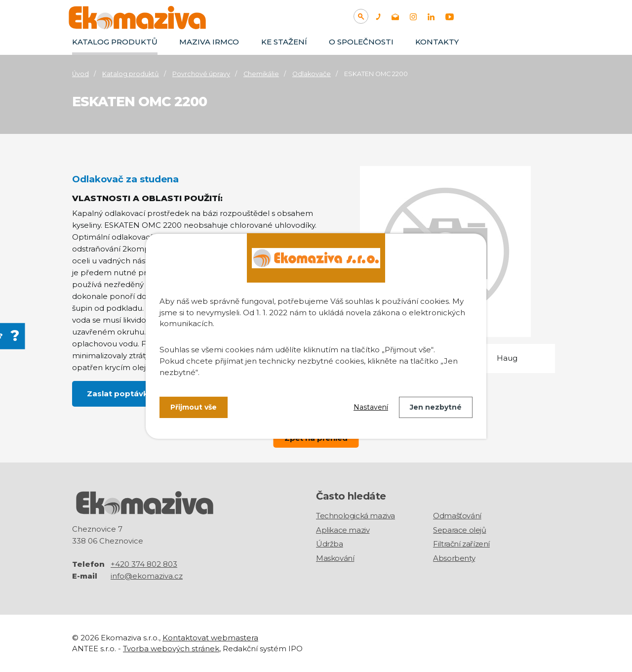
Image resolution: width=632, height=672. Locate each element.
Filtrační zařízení (461, 544)
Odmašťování (457, 516)
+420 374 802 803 (144, 564)
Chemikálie (261, 74)
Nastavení (371, 407)
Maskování (335, 558)
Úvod (80, 74)
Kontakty (437, 42)
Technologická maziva (355, 516)
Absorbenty (454, 558)
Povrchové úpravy (201, 74)
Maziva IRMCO (209, 42)
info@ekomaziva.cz (147, 575)
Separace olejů (459, 530)
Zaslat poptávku (120, 394)
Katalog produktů (115, 42)
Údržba (330, 544)
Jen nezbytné (436, 407)
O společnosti (361, 42)
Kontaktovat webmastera (210, 637)
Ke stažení (284, 42)
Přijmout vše (194, 407)
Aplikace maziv (343, 530)
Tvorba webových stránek (171, 649)
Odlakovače (312, 74)
